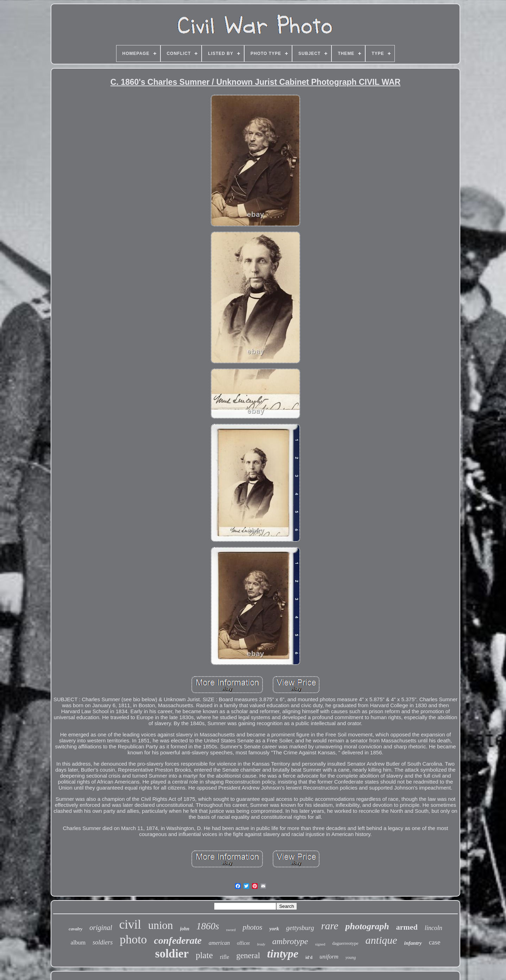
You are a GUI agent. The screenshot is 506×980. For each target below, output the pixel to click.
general (248, 956)
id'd (309, 957)
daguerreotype (345, 943)
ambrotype (290, 941)
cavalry (75, 929)
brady (261, 944)
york (274, 929)
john (185, 929)
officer (243, 943)
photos (252, 927)
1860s (208, 926)
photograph (367, 926)
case (435, 942)
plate (204, 955)
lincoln (434, 928)
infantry (413, 943)
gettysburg (300, 928)
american (219, 943)
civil (130, 925)
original (101, 928)
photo (133, 939)
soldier (172, 954)
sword (231, 930)
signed (320, 944)
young (351, 957)
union (161, 925)
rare (330, 926)
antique (381, 940)
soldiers (103, 942)
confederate (178, 940)
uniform (329, 957)
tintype (283, 954)
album (78, 943)
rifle (225, 957)
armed (407, 927)
